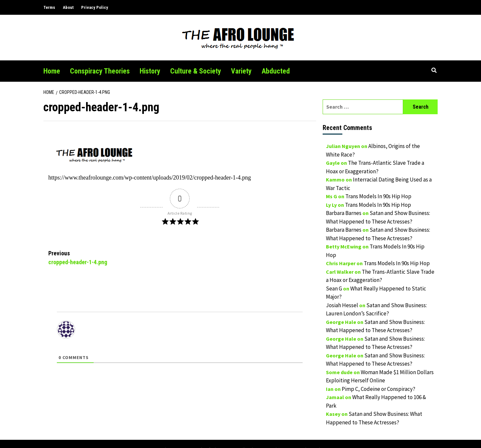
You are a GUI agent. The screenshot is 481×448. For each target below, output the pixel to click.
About (68, 7)
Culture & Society (196, 71)
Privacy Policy (95, 7)
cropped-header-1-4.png (114, 257)
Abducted (276, 71)
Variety (241, 71)
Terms (49, 7)
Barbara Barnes (344, 213)
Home (52, 71)
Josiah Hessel (342, 305)
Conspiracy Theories (100, 71)
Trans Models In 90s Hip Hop (378, 196)
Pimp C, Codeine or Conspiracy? (378, 389)
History (150, 71)
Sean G (334, 288)
